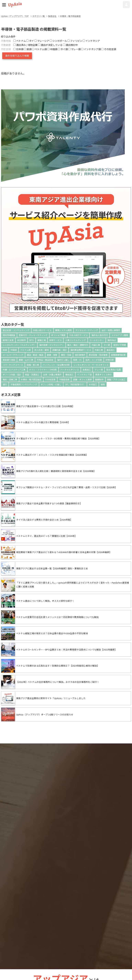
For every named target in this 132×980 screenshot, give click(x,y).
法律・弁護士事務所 (52, 374)
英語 (5, 350)
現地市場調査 (9, 335)
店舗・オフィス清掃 (82, 379)
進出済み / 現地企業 (25, 45)
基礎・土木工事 (26, 360)
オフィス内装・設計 (12, 374)
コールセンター (97, 340)
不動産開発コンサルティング (24, 384)
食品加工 (111, 350)
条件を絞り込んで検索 (17, 56)
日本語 (18, 49)
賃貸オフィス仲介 (103, 374)
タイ (30, 41)
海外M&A (112, 340)
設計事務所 (80, 355)
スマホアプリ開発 (120, 335)
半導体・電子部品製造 (31, 379)
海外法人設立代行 (100, 335)
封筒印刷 (110, 360)
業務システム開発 (63, 330)
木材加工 (93, 384)
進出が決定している (50, 45)
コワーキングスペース (13, 365)
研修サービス (56, 340)
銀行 (5, 384)
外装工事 (99, 350)
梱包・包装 (66, 355)
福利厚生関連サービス (81, 350)
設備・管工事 (33, 365)
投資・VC (77, 360)
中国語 (14, 350)
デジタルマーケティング (87, 330)
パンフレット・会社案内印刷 (56, 365)
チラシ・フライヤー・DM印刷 (43, 369)
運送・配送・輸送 (35, 355)
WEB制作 (21, 340)
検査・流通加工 (32, 374)
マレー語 (99, 369)
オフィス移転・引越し (51, 384)
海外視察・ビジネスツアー (51, 345)
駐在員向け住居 (114, 369)
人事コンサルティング (76, 340)
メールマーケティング (13, 355)
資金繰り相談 (9, 360)
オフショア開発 (58, 335)
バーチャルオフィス (70, 369)
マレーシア (42, 41)
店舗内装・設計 (60, 350)
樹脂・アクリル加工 (116, 379)
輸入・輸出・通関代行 (78, 345)
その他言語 (50, 379)
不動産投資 (64, 379)
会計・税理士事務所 (111, 330)
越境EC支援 (8, 340)
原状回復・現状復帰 (98, 355)
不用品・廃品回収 (45, 360)
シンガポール (58, 41)
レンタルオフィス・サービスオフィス (91, 365)
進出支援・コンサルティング (16, 330)
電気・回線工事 (10, 379)
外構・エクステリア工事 (14, 369)
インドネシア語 (84, 374)
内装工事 (96, 345)
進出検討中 (70, 45)
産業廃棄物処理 (118, 355)
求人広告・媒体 (42, 350)
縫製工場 (42, 340)
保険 (103, 384)
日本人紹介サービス (79, 335)
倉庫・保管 (52, 355)
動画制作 (99, 379)
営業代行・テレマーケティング (33, 335)
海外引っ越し (63, 360)
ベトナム (20, 41)
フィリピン (75, 41)
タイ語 (107, 345)
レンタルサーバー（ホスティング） (19, 345)
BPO (32, 340)
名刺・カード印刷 (94, 360)
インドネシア (91, 41)
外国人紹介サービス (42, 330)
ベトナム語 (25, 350)
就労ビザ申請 (120, 345)
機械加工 (69, 374)
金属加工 (87, 369)
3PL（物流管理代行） (75, 384)
